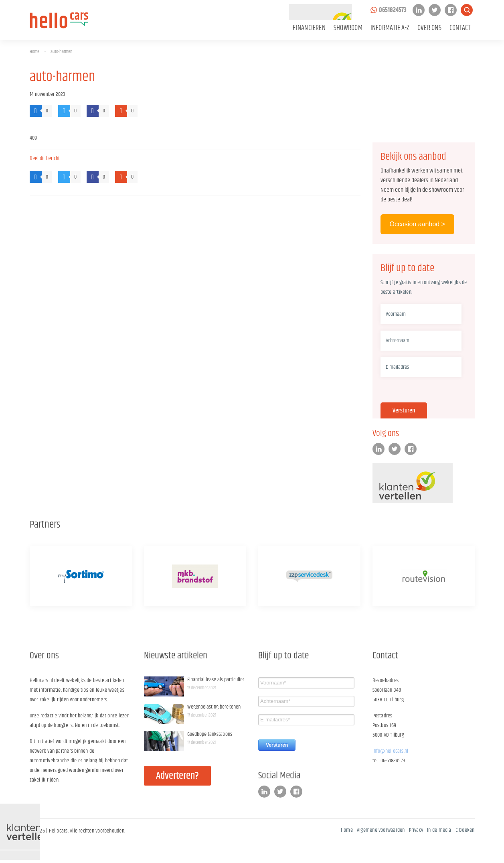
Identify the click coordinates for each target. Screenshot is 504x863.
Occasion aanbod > (417, 224)
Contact (460, 28)
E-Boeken (465, 830)
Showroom (348, 28)
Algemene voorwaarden (381, 830)
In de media (439, 830)
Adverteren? (177, 776)
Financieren (309, 28)
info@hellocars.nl (391, 751)
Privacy (416, 830)
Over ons (429, 28)
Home (35, 52)
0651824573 (393, 10)
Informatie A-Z (390, 28)
